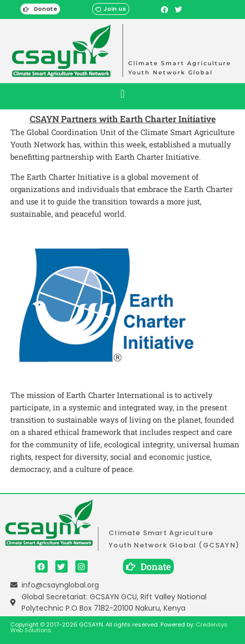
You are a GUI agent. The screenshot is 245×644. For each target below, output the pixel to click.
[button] (122, 94)
